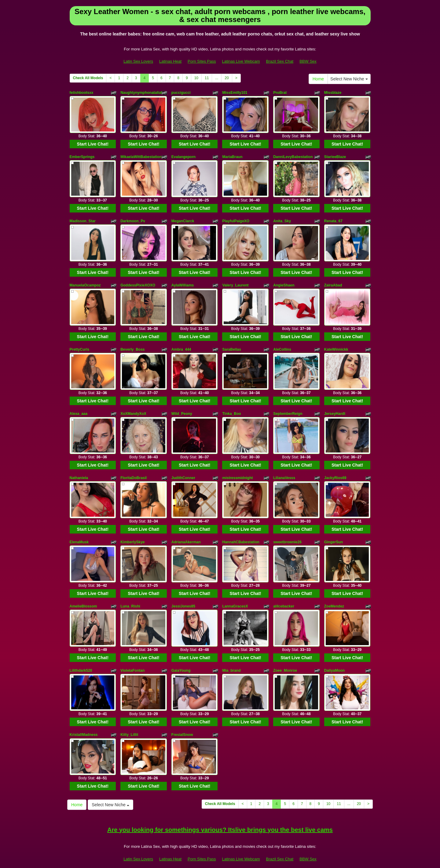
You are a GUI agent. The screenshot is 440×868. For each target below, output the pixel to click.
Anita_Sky (282, 217)
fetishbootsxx (82, 93)
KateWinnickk (336, 342)
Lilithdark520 (81, 654)
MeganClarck (183, 217)
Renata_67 (333, 217)
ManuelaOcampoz (85, 280)
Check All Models (88, 78)
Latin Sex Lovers (138, 61)
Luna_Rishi (130, 592)
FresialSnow (182, 717)
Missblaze (333, 93)
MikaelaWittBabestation (141, 155)
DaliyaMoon (334, 654)
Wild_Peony (182, 405)
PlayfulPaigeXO (236, 217)
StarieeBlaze (335, 155)
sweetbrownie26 (287, 530)
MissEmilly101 (235, 93)
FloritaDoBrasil (134, 467)
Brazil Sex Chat (280, 61)
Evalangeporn (183, 155)
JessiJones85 (183, 592)
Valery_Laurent (235, 280)
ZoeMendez (334, 592)
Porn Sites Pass (202, 61)
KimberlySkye (132, 530)
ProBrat (280, 93)
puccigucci (181, 93)
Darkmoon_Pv (133, 217)
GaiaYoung (181, 654)
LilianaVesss (284, 467)
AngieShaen (284, 280)
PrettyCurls (80, 342)
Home (318, 79)
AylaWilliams (183, 280)
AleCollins (282, 342)
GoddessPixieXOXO (138, 280)
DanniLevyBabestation (293, 155)
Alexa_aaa (79, 405)
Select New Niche (349, 79)
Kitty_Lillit (129, 717)
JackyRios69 (335, 467)
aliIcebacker (284, 592)
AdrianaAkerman (186, 530)
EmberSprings (82, 155)
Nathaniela (79, 467)
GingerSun (334, 530)
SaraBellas (231, 342)
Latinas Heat (170, 61)
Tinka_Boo (231, 405)
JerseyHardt (335, 405)
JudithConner (183, 467)
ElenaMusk (79, 530)
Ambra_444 (181, 342)
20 (227, 78)
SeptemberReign (288, 405)
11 (207, 78)
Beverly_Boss (132, 342)
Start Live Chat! (93, 142)
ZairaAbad (333, 280)
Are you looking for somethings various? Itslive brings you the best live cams (220, 810)
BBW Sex (308, 61)
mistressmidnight (237, 467)
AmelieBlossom (83, 592)
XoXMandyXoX (133, 405)
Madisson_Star (83, 217)
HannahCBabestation (241, 530)
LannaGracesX (235, 592)
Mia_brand (231, 654)
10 (196, 78)
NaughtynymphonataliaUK (143, 93)
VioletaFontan (132, 654)
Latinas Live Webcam (241, 61)
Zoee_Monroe (285, 654)
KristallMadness (84, 717)
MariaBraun (232, 155)
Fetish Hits (214, 854)
